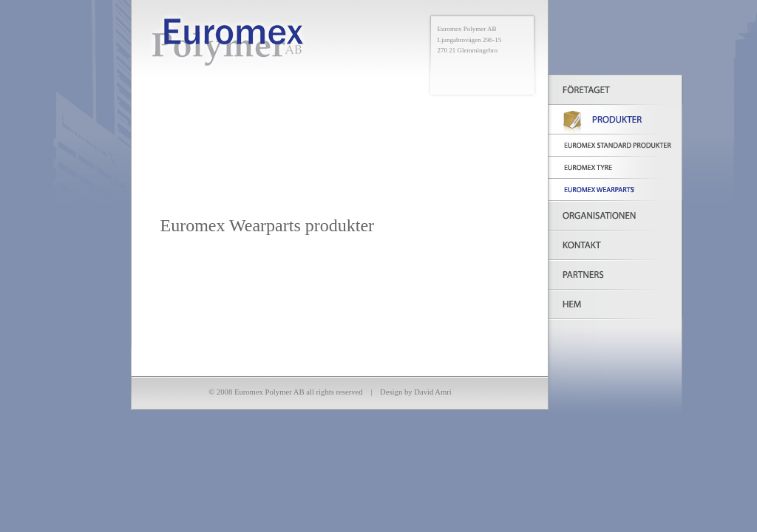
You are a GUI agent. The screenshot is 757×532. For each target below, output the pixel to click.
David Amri (433, 392)
